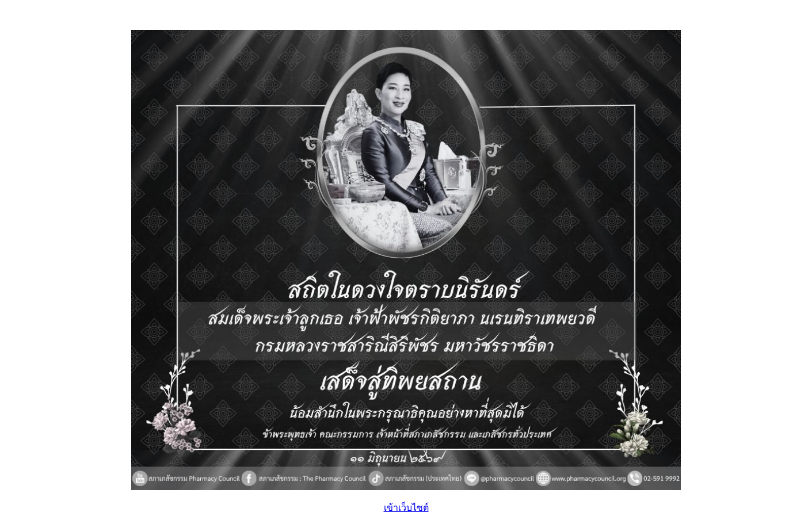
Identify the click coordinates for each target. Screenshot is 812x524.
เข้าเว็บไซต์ (406, 508)
